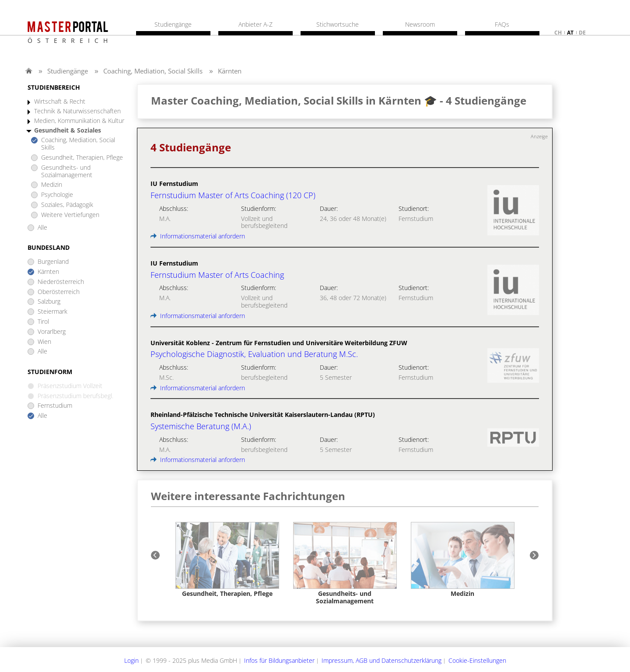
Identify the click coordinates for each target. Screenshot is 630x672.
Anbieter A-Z (255, 24)
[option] (227, 560)
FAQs (502, 24)
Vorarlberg (52, 332)
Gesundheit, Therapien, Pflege (82, 158)
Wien (44, 342)
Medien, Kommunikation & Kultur (79, 121)
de (582, 33)
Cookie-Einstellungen (477, 660)
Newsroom (420, 24)
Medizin (52, 185)
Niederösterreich (61, 282)
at (570, 33)
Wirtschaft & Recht (60, 102)
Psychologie (57, 195)
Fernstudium (55, 406)
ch (558, 33)
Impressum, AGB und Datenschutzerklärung (381, 660)
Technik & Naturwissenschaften (77, 111)
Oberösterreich (59, 292)
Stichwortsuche (338, 24)
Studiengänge (68, 71)
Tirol (43, 322)
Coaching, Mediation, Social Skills (153, 71)
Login (131, 660)
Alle (42, 228)
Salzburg (49, 302)
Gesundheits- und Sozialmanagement (67, 171)
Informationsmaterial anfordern (198, 236)
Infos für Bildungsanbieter (279, 660)
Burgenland (53, 262)
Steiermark (52, 312)
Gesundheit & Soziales (68, 131)
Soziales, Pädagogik (67, 205)
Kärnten (230, 71)
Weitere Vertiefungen (70, 215)
